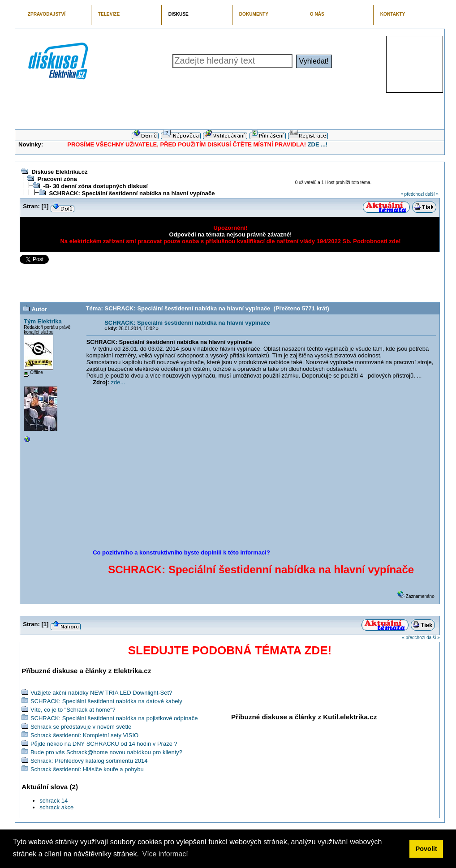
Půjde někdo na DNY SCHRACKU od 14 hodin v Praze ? (104, 744)
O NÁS (317, 14)
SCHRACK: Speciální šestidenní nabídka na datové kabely (106, 701)
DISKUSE (179, 14)
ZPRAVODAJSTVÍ (47, 14)
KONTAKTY (393, 14)
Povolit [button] (426, 849)
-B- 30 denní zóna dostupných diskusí (95, 186)
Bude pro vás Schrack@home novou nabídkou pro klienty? (106, 752)
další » (432, 194)
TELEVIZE (109, 14)
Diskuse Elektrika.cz (59, 172)
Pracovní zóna (57, 179)
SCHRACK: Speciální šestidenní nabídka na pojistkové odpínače (114, 718)
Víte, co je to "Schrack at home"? (73, 710)
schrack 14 (54, 801)
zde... (118, 382)
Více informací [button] (165, 854)
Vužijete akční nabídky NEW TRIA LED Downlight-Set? (101, 693)
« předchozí (412, 194)
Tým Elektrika (43, 321)
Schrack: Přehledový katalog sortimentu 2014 (89, 761)
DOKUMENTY (254, 14)
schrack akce (56, 807)
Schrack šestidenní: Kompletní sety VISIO (84, 735)
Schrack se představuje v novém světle (81, 727)
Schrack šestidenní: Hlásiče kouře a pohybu (87, 769)
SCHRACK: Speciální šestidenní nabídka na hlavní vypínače (132, 193)
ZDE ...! (318, 144)
